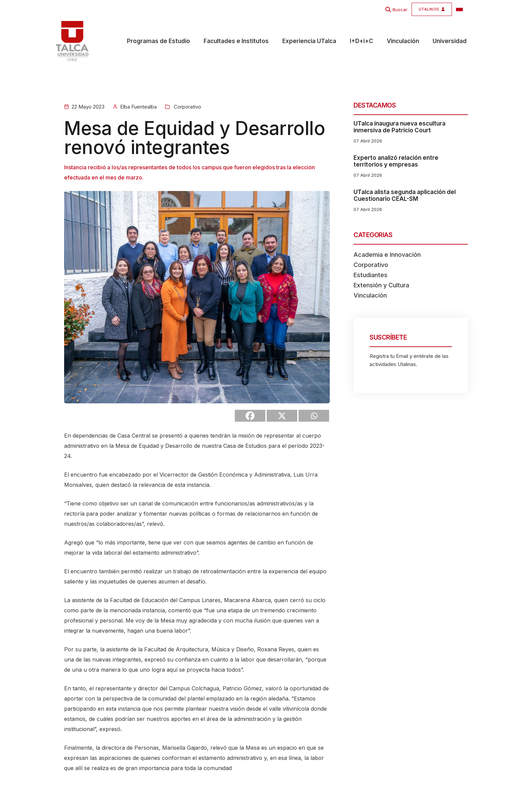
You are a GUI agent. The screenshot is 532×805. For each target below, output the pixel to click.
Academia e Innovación (387, 255)
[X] (282, 416)
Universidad (450, 41)
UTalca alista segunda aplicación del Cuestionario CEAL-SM (405, 195)
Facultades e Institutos (236, 41)
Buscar (400, 9)
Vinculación (403, 41)
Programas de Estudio (158, 41)
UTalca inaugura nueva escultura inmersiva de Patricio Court (400, 127)
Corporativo (187, 107)
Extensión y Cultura (381, 285)
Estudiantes (370, 275)
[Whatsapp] (314, 416)
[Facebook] (250, 416)
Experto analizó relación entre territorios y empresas (396, 161)
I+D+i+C (362, 41)
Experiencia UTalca (309, 41)
